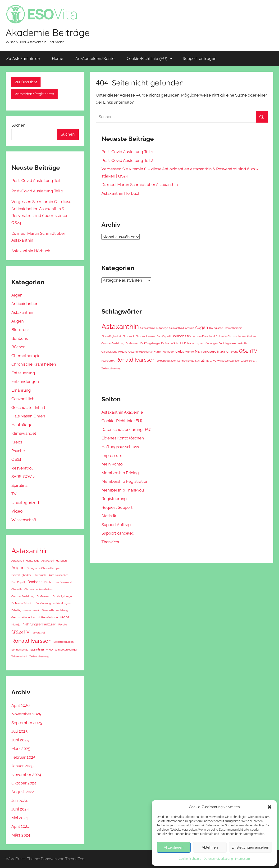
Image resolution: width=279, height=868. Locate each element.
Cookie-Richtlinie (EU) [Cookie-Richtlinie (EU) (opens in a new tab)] (150, 58)
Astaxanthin (22, 312)
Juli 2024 (19, 801)
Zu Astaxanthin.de (23, 58)
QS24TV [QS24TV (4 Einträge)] (248, 351)
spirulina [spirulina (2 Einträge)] (202, 360)
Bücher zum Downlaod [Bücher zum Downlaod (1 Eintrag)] (201, 336)
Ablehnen (210, 847)
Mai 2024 (20, 818)
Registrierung (114, 499)
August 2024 (23, 792)
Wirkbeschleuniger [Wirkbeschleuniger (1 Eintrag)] (228, 361)
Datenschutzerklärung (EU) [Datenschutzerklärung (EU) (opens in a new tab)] (126, 430)
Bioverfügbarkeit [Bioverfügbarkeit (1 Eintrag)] (112, 336)
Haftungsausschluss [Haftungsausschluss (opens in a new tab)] (120, 447)
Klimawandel (24, 433)
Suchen (18, 125)
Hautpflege (22, 425)
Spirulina (19, 485)
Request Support (117, 507)
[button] (270, 807)
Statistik (109, 516)
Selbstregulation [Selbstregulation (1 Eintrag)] (166, 361)
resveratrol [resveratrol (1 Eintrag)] (108, 361)
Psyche (18, 451)
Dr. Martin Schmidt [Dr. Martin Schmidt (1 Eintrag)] (172, 343)
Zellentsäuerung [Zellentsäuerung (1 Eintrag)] (111, 368)
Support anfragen (200, 58)
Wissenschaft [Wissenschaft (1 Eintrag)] (249, 361)
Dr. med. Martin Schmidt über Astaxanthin (140, 185)
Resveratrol (22, 468)
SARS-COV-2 (23, 477)
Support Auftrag (116, 525)
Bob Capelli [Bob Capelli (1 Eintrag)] (163, 336)
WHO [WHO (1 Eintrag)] (213, 361)
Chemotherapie (26, 356)
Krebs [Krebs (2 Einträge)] (179, 351)
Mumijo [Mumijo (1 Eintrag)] (189, 352)
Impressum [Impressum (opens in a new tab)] (242, 859)
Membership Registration (125, 481)
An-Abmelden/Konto (95, 58)
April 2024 (20, 826)
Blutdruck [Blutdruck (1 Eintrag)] (129, 336)
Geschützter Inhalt (28, 407)
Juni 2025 (20, 740)
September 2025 (27, 723)
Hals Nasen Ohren (28, 416)
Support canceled (118, 533)
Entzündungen (25, 381)
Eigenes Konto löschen (123, 438)
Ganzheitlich (23, 399)
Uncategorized (25, 503)
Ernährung (21, 390)
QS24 (16, 459)
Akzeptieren (174, 847)
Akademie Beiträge (48, 32)
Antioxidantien (25, 304)
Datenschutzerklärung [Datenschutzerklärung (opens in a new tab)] (218, 859)
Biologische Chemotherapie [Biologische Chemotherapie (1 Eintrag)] (226, 328)
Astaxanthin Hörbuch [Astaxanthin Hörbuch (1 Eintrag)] (181, 328)
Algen (17, 295)
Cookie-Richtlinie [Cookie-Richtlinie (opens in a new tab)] (190, 859)
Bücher (18, 347)
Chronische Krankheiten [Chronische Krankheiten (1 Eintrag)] (242, 336)
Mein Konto (112, 464)
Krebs (17, 442)
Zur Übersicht (26, 82)
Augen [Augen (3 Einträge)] (201, 327)
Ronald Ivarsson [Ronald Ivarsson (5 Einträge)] (135, 360)
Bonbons (20, 338)
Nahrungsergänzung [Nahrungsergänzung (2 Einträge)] (212, 351)
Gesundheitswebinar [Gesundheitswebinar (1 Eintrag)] (141, 352)
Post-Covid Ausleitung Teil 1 (127, 152)
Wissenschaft (24, 520)
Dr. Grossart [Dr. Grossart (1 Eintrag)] (132, 343)
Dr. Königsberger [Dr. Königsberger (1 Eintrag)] (150, 343)
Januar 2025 (22, 766)
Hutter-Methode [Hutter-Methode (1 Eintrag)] (164, 352)
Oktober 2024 (24, 783)
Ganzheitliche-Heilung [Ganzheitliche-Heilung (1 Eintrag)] (114, 352)
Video (17, 511)
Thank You (111, 542)
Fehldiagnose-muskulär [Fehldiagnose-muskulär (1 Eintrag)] (233, 343)
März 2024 (21, 835)
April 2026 (21, 705)
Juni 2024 (20, 809)
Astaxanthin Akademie (122, 412)
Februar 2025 (23, 757)
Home (58, 58)
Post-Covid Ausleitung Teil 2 (127, 160)
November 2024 (26, 775)
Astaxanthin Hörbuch (121, 193)
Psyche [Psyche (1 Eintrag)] (234, 352)
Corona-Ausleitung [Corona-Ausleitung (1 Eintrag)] (113, 343)
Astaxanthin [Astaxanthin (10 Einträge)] (120, 326)
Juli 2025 (19, 731)
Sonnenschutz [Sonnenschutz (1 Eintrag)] (186, 361)
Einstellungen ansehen (250, 847)
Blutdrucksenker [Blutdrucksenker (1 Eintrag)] (146, 336)
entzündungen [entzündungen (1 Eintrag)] (209, 343)
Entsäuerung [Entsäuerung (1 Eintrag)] (192, 343)
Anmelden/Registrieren (34, 94)
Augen (18, 321)
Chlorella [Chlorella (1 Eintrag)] (221, 336)
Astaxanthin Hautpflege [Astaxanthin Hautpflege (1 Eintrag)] (154, 328)
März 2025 (21, 748)
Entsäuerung (23, 373)
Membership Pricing (120, 473)
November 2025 (26, 714)
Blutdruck (21, 330)
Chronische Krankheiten (34, 364)
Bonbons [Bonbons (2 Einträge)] (179, 336)
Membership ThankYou (123, 490)
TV (14, 494)
